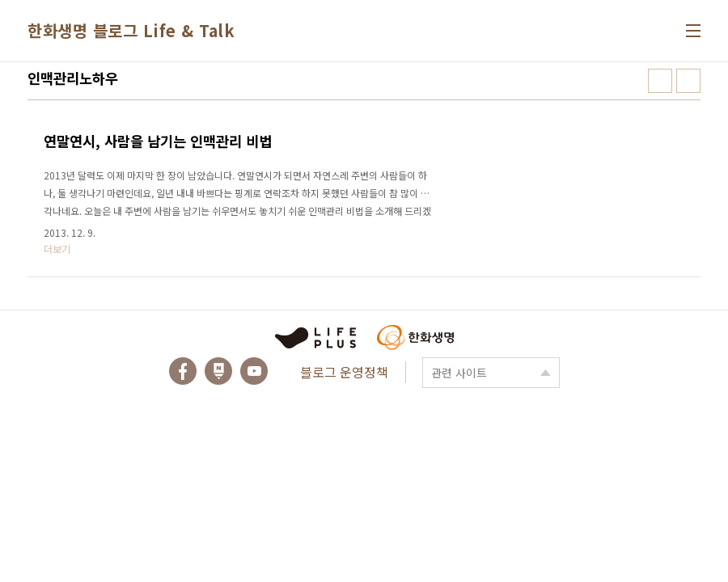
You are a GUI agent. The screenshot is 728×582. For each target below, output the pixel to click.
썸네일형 (660, 81)
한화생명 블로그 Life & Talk (131, 30)
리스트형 (688, 81)
